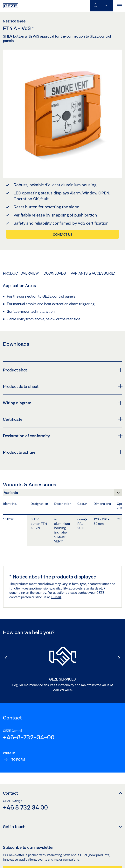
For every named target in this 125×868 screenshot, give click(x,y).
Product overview (21, 273)
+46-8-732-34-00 (29, 737)
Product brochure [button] (62, 452)
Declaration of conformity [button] (62, 436)
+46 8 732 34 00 (25, 807)
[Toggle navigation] (119, 6)
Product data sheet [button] (62, 386)
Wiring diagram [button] (62, 403)
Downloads (55, 273)
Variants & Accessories (94, 273)
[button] (4, 658)
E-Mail (56, 597)
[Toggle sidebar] (108, 6)
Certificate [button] (62, 419)
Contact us (63, 234)
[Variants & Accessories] (62, 494)
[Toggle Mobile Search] (96, 6)
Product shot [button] (62, 370)
